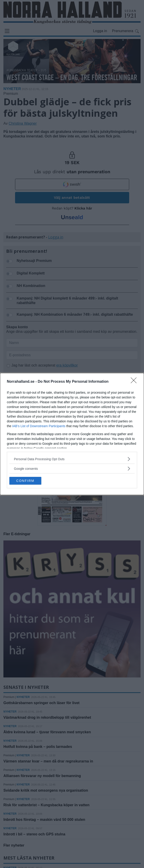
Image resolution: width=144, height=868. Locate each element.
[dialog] (72, 434)
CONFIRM (25, 481)
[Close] (135, 382)
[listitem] (72, 459)
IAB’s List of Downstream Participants (39, 426)
